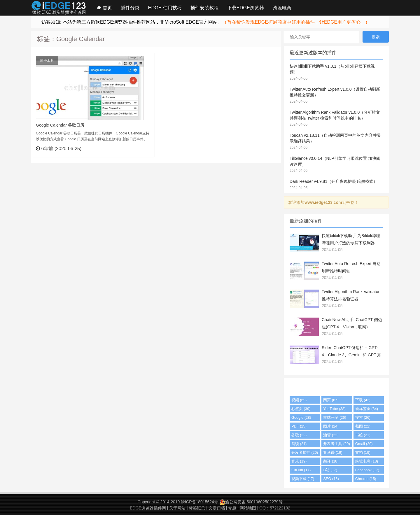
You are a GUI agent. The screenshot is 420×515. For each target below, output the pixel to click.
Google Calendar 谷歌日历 (60, 125)
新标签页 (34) (367, 409)
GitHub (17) (301, 470)
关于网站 (177, 508)
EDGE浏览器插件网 (148, 508)
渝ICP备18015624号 (199, 502)
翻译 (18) (331, 461)
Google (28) (301, 417)
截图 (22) (363, 426)
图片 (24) (331, 426)
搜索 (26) (363, 417)
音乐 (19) (299, 461)
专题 (232, 508)
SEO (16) (331, 479)
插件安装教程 (204, 8)
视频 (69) (299, 400)
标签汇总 (197, 508)
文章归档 (217, 508)
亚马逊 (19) (333, 452)
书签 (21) (363, 435)
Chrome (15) (366, 479)
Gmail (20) (364, 444)
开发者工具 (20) (336, 444)
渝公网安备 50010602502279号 (251, 502)
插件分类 (130, 8)
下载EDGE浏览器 (246, 8)
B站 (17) (330, 470)
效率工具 (47, 60)
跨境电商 (282, 8)
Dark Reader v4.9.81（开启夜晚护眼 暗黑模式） (336, 185)
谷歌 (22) (299, 435)
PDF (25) (299, 426)
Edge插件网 (59, 8)
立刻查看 (139, 148)
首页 (104, 8)
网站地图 (248, 508)
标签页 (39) (301, 409)
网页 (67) (331, 400)
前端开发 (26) (335, 417)
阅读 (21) (299, 444)
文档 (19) (363, 452)
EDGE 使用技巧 (165, 8)
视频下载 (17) (303, 479)
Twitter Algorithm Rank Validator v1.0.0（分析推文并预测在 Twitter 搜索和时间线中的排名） (336, 119)
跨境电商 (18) (367, 461)
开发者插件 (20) (305, 452)
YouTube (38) (334, 409)
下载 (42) (363, 400)
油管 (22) (331, 435)
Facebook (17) (367, 470)
